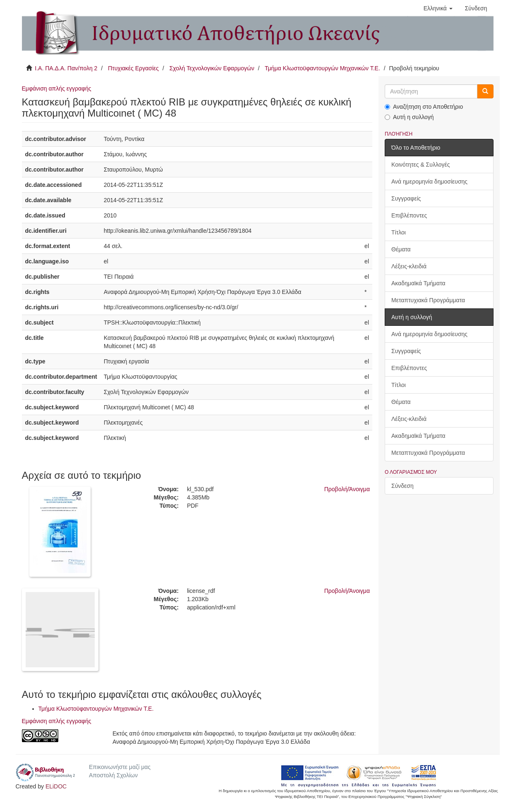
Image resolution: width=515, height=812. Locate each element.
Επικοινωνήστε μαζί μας (120, 767)
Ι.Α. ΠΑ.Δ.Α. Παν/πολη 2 (66, 68)
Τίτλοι (399, 232)
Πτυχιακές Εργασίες (133, 68)
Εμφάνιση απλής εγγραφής (57, 88)
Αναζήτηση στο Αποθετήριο (424, 107)
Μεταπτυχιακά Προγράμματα (428, 300)
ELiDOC (56, 786)
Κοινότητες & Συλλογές (420, 165)
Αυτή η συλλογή (409, 117)
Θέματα (401, 249)
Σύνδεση (402, 486)
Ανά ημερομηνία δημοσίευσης (429, 182)
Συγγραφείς (406, 198)
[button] (438, 8)
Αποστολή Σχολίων (113, 775)
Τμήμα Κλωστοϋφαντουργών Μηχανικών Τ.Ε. (322, 68)
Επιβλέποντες (409, 215)
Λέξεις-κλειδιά (409, 266)
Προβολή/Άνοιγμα (347, 489)
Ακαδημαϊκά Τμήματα (418, 283)
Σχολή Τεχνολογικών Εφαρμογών (212, 68)
